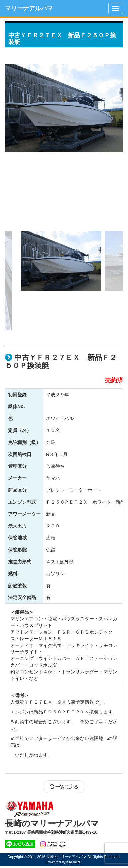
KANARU (74, 862)
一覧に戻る (64, 787)
